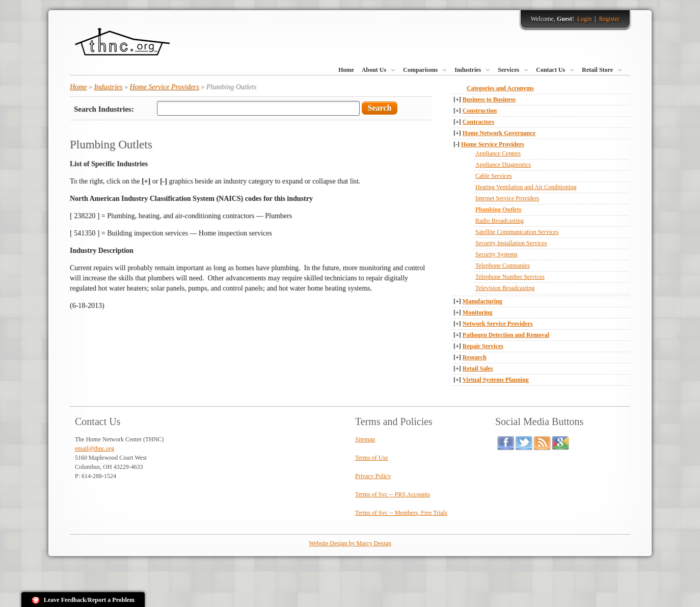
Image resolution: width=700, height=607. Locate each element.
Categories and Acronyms (500, 88)
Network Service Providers (498, 324)
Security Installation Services (511, 243)
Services (508, 70)
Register (609, 19)
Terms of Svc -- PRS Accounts (393, 494)
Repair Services (483, 346)
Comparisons (420, 70)
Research (475, 357)
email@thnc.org (95, 448)
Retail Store (597, 70)
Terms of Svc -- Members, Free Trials (401, 513)
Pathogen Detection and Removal (506, 335)
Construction (480, 111)
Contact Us (550, 70)
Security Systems (496, 254)
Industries (468, 70)
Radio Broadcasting (500, 221)
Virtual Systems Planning (496, 380)
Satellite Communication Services (517, 232)
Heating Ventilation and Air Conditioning (526, 187)
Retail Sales (478, 368)
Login (585, 19)
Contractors (478, 122)
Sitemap (365, 439)
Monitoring (478, 312)
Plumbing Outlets (498, 209)
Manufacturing (482, 301)
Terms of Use (371, 458)
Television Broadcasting (505, 288)
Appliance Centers (498, 153)
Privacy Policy (373, 476)
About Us (374, 70)
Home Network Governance (499, 133)
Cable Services (494, 176)
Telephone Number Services (510, 277)
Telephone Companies (503, 266)
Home (346, 70)
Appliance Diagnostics (503, 165)
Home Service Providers (493, 144)
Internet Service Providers (507, 198)
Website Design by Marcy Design (350, 543)
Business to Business (489, 99)
